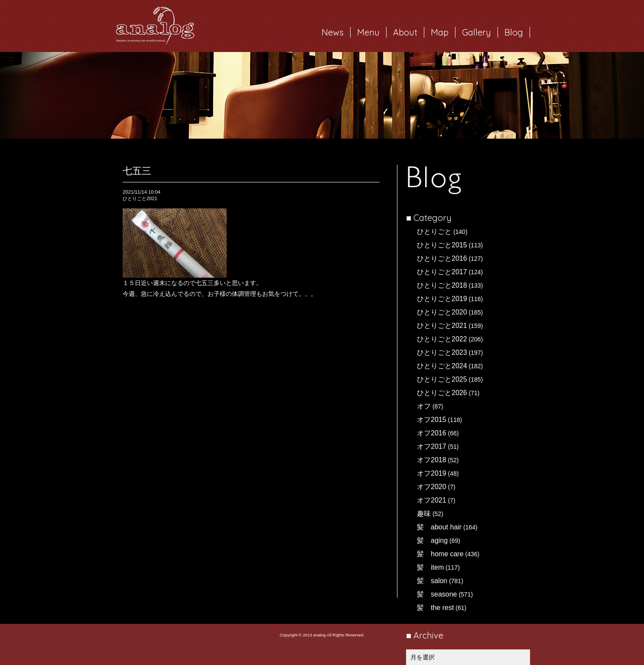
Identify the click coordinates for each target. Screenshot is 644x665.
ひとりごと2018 (442, 285)
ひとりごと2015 (442, 245)
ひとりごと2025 (442, 379)
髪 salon (432, 581)
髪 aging (432, 540)
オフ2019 (432, 473)
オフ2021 (432, 500)
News (333, 32)
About (405, 32)
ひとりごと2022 (442, 339)
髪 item (430, 567)
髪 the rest (435, 608)
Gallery (476, 32)
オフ (424, 406)
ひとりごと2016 (442, 258)
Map (440, 32)
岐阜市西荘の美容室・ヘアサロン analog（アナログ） (155, 26)
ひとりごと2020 (442, 312)
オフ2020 (432, 487)
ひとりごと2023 (442, 352)
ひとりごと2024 (442, 366)
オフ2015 (432, 420)
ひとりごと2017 (442, 272)
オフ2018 (432, 460)
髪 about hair (439, 527)
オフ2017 (432, 446)
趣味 (424, 514)
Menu (368, 32)
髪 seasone (437, 594)
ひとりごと (434, 232)
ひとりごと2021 (442, 326)
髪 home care (440, 554)
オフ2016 (432, 433)
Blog (514, 32)
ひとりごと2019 (442, 299)
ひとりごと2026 (442, 393)
